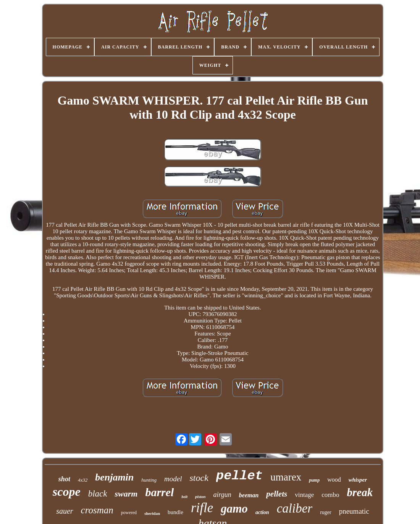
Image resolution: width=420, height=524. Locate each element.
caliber (295, 508)
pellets (277, 494)
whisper (358, 480)
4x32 (83, 480)
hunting (149, 480)
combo (330, 495)
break (360, 492)
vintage (304, 495)
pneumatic (354, 511)
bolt (184, 497)
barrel (159, 492)
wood (334, 480)
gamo (234, 509)
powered (129, 513)
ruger (326, 512)
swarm (126, 494)
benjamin (114, 477)
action (262, 512)
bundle (175, 512)
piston (200, 497)
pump (314, 480)
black (98, 494)
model (173, 479)
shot (64, 479)
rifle (202, 508)
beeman (249, 495)
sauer (65, 511)
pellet (239, 476)
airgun (222, 495)
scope (67, 492)
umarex (286, 477)
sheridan (152, 513)
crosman (97, 510)
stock (199, 478)
